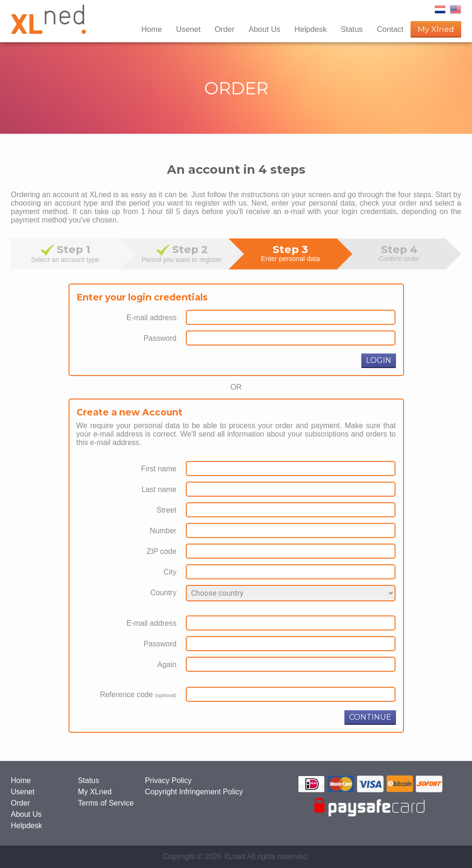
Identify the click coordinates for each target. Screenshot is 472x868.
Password (160, 338)
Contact (390, 29)
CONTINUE (370, 717)
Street (166, 510)
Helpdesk (311, 29)
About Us (265, 29)
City (170, 572)
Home (152, 29)
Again (167, 664)
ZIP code (161, 551)
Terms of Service (106, 803)
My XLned (95, 792)
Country (163, 593)
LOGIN (379, 360)
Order (224, 29)
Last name (159, 489)
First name (159, 469)
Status (352, 29)
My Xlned (436, 29)
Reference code (138, 695)
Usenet (188, 29)
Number (163, 531)
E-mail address (151, 318)
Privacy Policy (168, 780)
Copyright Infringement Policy (194, 792)
